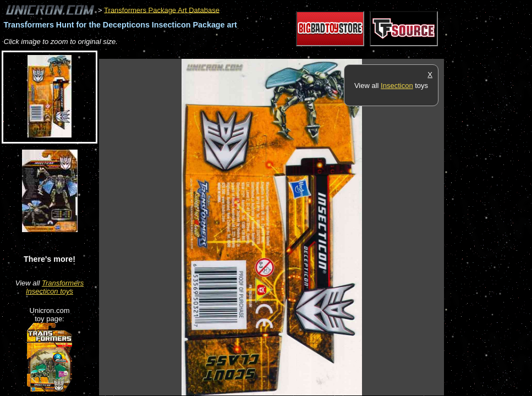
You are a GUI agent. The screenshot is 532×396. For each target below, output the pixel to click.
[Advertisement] (299, 53)
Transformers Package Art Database (162, 10)
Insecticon (397, 86)
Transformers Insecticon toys (55, 287)
